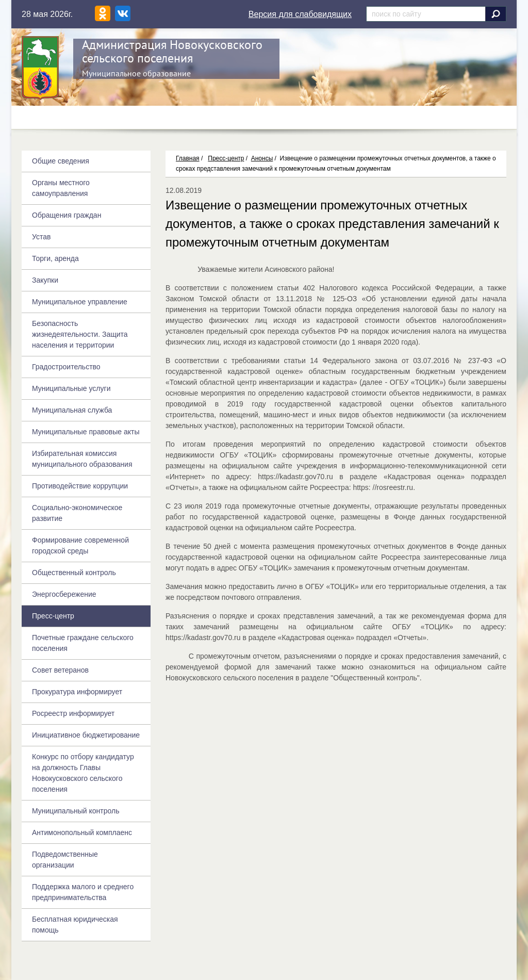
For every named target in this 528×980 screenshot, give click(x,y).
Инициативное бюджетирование (86, 735)
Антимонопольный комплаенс (82, 832)
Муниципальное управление (80, 302)
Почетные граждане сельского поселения (83, 643)
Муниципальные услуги (71, 388)
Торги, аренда (55, 258)
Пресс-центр (226, 158)
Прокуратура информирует (77, 692)
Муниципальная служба (72, 410)
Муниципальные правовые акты (86, 432)
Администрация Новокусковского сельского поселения (172, 51)
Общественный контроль (74, 573)
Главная (188, 158)
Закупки (45, 280)
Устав (41, 237)
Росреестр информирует (73, 713)
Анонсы (262, 158)
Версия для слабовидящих (300, 14)
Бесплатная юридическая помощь (75, 925)
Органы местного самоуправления (61, 188)
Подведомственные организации (65, 860)
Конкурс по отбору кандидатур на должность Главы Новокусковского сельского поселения (83, 773)
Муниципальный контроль (76, 811)
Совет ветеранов (60, 670)
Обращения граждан (67, 215)
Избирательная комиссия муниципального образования (82, 459)
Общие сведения (61, 161)
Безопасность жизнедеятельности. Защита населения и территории (80, 334)
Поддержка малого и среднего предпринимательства (83, 892)
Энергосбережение (64, 594)
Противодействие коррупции (80, 486)
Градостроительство (66, 367)
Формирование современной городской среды (80, 545)
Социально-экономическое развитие (77, 513)
